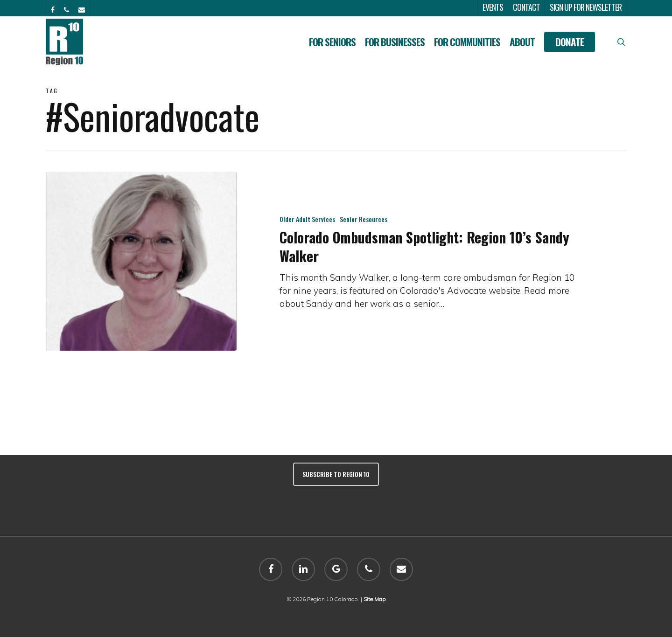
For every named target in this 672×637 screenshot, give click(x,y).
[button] (654, 5)
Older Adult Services (307, 219)
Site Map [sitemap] (374, 599)
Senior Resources (364, 219)
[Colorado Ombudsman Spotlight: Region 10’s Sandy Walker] (142, 261)
